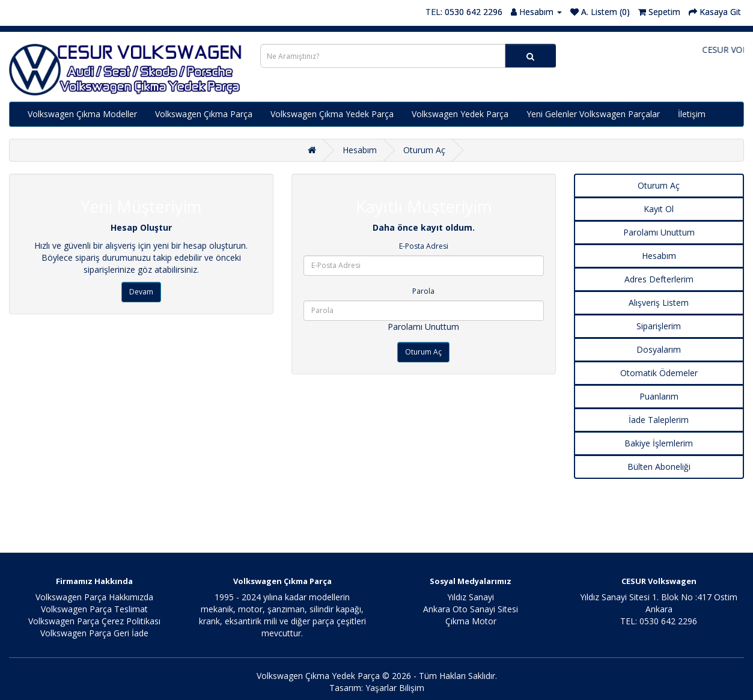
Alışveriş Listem (659, 303)
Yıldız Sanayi (471, 597)
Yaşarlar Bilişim (395, 688)
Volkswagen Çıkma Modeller (82, 114)
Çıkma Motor (471, 621)
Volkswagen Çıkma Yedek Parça (332, 114)
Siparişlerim (659, 326)
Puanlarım (659, 396)
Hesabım (360, 150)
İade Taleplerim (659, 420)
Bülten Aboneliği (659, 467)
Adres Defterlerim (659, 279)
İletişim (692, 114)
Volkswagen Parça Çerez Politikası (94, 621)
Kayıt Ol (659, 209)
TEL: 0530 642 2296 (464, 12)
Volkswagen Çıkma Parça (204, 114)
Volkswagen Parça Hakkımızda (94, 597)
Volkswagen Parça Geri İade (94, 633)
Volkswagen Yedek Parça (460, 114)
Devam (141, 292)
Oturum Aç (424, 150)
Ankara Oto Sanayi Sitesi (471, 609)
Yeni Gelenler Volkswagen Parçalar (593, 114)
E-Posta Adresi (424, 246)
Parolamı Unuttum (423, 327)
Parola (423, 291)
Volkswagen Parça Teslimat (94, 609)
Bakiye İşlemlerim (659, 443)
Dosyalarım (659, 349)
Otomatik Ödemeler (659, 373)
